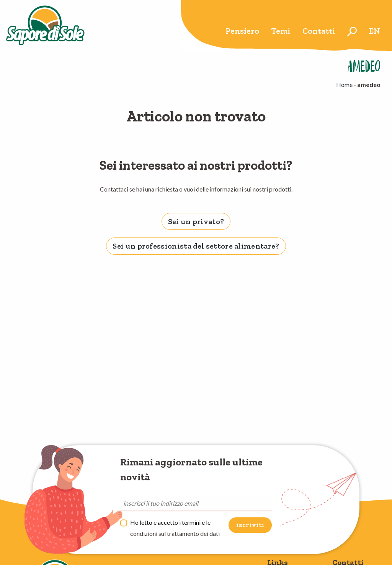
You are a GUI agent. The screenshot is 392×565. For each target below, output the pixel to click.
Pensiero (242, 31)
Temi (281, 31)
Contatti (319, 31)
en (375, 31)
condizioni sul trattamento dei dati (175, 533)
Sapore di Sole (45, 26)
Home (344, 84)
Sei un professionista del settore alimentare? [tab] (196, 246)
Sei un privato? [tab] (196, 221)
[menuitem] (242, 32)
